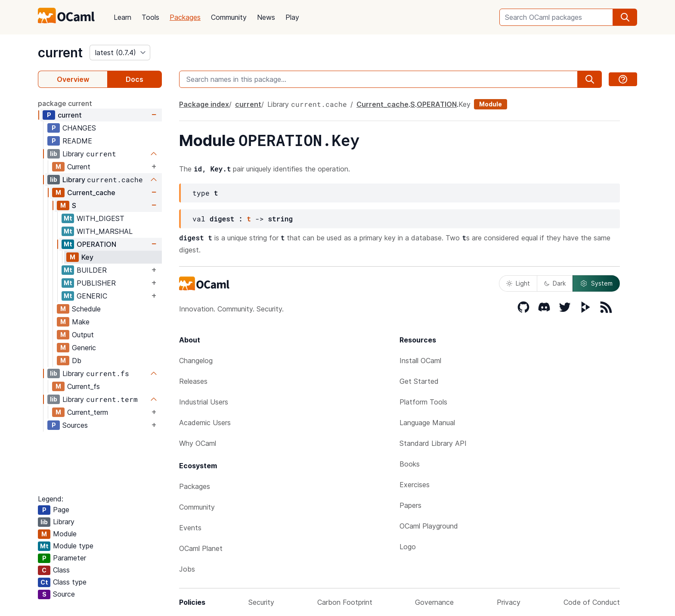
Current (79, 167)
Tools (150, 17)
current (60, 53)
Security (261, 602)
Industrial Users (204, 402)
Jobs (187, 569)
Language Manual (427, 423)
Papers (410, 505)
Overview (73, 79)
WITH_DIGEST (101, 218)
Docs (135, 79)
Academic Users (205, 423)
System (596, 283)
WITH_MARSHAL (105, 231)
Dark (555, 283)
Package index (204, 104)
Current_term (88, 412)
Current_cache (91, 193)
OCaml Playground (429, 526)
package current (65, 103)
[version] (120, 53)
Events (190, 528)
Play (292, 17)
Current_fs (84, 386)
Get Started (419, 381)
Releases (193, 381)
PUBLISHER (96, 283)
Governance (434, 602)
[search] (625, 17)
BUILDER (92, 270)
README (77, 141)
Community (229, 17)
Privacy (509, 602)
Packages (185, 17)
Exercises (415, 485)
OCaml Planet (201, 548)
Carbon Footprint (345, 602)
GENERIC (92, 296)
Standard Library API (433, 443)
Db (77, 361)
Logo (408, 547)
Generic (84, 348)
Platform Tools (423, 402)
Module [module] (491, 104)
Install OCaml (420, 361)
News (266, 17)
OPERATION (96, 244)
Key (87, 257)
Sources (75, 425)
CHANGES (79, 128)
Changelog (196, 361)
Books (410, 464)
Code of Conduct (592, 602)
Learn (122, 17)
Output (83, 335)
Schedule (86, 309)
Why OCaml (198, 443)
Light (518, 283)
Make (81, 322)
